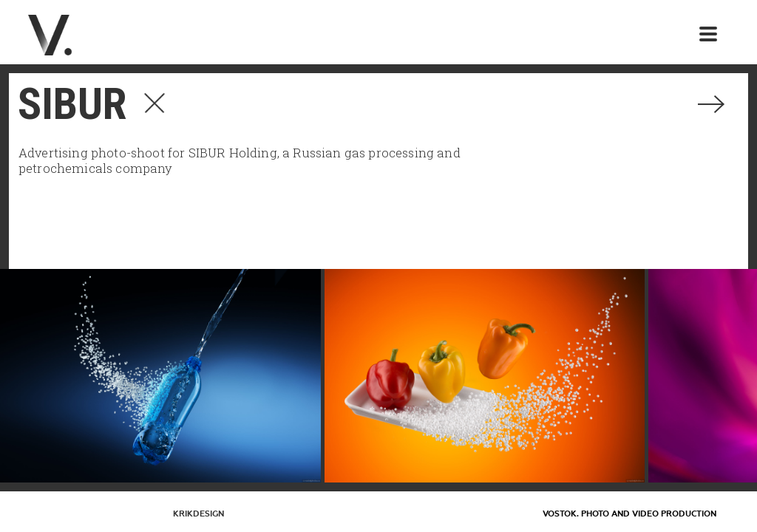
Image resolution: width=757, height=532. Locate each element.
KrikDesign (198, 514)
